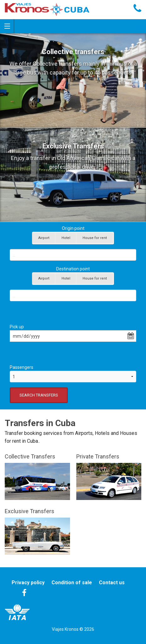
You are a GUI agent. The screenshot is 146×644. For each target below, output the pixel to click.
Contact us (112, 583)
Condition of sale (72, 583)
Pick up (17, 327)
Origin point (73, 228)
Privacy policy (28, 583)
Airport (44, 238)
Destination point (73, 269)
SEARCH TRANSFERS (39, 395)
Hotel (66, 238)
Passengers (22, 367)
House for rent (95, 238)
